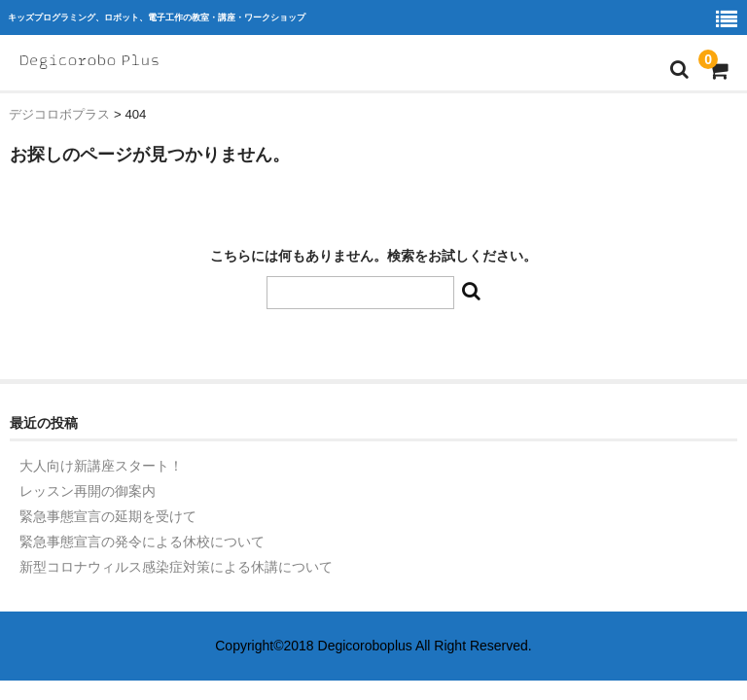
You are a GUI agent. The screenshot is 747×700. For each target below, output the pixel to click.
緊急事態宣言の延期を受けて (108, 516)
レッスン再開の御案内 (88, 491)
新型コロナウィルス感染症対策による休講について (176, 567)
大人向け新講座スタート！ (101, 466)
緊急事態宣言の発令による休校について (142, 542)
